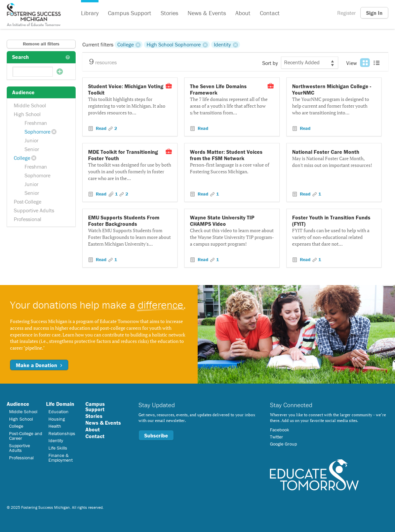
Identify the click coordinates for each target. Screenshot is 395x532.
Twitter (276, 437)
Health (55, 426)
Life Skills (58, 448)
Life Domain (60, 404)
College (22, 158)
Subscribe (156, 435)
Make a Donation (39, 365)
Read (101, 128)
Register (346, 13)
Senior (32, 149)
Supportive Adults (34, 210)
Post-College (28, 202)
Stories (169, 13)
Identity (222, 44)
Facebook (280, 430)
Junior (31, 140)
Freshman (36, 123)
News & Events (207, 13)
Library (90, 13)
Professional (28, 219)
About (243, 13)
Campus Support (130, 13)
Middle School (30, 105)
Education (58, 412)
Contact (270, 13)
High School (27, 114)
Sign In (374, 13)
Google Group (283, 444)
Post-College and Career (26, 436)
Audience (18, 404)
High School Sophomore (174, 44)
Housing (57, 419)
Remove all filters (41, 44)
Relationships (62, 433)
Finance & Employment (61, 458)
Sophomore (37, 132)
